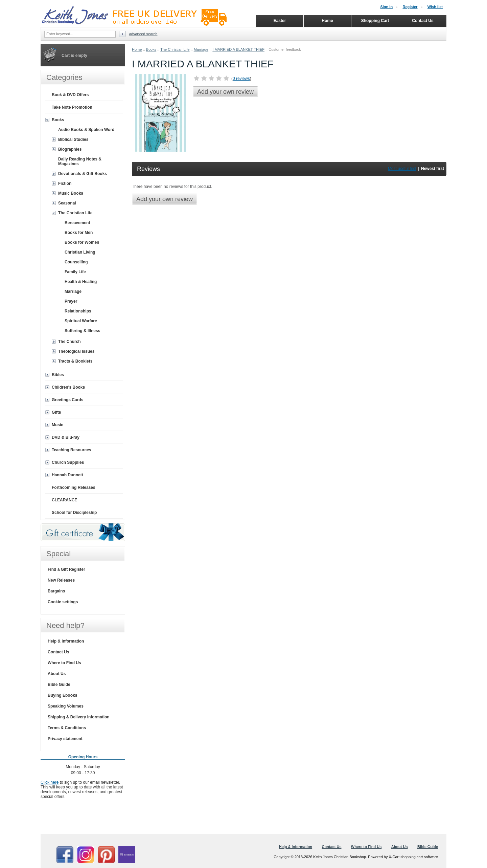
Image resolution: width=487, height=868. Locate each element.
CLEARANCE (64, 500)
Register (410, 7)
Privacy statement (65, 739)
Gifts (56, 412)
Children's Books (68, 387)
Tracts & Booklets (75, 361)
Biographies (70, 149)
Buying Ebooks (62, 695)
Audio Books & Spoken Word (86, 130)
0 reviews (241, 79)
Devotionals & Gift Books (83, 174)
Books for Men (79, 233)
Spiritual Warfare (81, 321)
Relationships (78, 311)
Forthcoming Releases (74, 487)
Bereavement (77, 223)
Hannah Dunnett (67, 475)
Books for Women (82, 242)
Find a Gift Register (66, 569)
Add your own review (225, 92)
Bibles (58, 375)
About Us (57, 674)
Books (151, 49)
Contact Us (58, 652)
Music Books (71, 193)
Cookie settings (63, 602)
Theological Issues (76, 351)
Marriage (201, 49)
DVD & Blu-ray (66, 437)
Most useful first (402, 169)
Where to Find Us (64, 663)
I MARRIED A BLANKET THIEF (238, 49)
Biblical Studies (73, 139)
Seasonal (67, 203)
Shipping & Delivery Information (79, 717)
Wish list (435, 7)
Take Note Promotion (72, 107)
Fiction (65, 183)
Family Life (75, 272)
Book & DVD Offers (70, 95)
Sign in (386, 7)
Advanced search (143, 34)
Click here (50, 782)
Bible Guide (59, 685)
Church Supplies (68, 462)
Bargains (56, 591)
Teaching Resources (71, 450)
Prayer (71, 301)
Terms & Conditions (67, 728)
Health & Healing (81, 282)
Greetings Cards (67, 400)
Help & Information (66, 641)
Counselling (76, 262)
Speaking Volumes (66, 706)
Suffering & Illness (82, 331)
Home (137, 49)
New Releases (61, 580)
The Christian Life (175, 49)
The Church (69, 342)
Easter (280, 21)
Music (57, 425)
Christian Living (80, 252)
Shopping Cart (375, 21)
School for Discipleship (74, 513)
